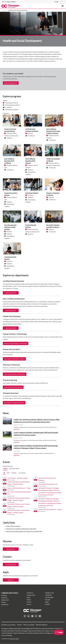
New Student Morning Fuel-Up (48, 484)
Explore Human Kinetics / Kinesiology (16, 343)
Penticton (4, 598)
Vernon (4, 602)
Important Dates (14, 468)
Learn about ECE (11, 310)
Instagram (36, 616)
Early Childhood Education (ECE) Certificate (9, 161)
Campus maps (31, 595)
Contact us (30, 593)
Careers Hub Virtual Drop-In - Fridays (19, 488)
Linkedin (29, 616)
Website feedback (42, 625)
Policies (19, 625)
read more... (17, 429)
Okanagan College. (14, 639)
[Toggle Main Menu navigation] (63, 6)
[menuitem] (10, 2)
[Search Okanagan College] (63, 2)
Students (14, 473)
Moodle (48, 600)
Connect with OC (11, 564)
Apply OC (11, 580)
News (28, 597)
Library (29, 604)
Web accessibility (29, 625)
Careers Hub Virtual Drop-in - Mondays (47, 479)
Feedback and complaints (49, 594)
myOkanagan (49, 597)
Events (5, 468)
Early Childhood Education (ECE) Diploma (30, 161)
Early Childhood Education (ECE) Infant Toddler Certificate (53, 131)
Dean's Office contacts (13, 526)
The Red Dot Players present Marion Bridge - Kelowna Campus (19, 483)
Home (4, 10)
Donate (47, 604)
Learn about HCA (11, 328)
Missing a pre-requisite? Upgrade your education (21, 529)
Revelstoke (5, 604)
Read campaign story (11, 83)
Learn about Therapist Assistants (14, 403)
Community (22, 473)
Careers (29, 602)
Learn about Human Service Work (14, 359)
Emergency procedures (8, 625)
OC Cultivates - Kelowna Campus (18, 478)
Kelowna (4, 595)
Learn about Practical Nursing (13, 387)
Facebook (25, 616)
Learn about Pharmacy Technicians (15, 374)
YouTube (32, 616)
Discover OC (11, 549)
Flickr (40, 616)
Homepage (32, 611)
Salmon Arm (5, 600)
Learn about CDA (11, 293)
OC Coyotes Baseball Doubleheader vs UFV (19, 493)
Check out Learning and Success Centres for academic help (24, 531)
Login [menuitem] (56, 2)
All (4, 473)
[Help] (59, 632)
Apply (47, 602)
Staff (8, 473)
